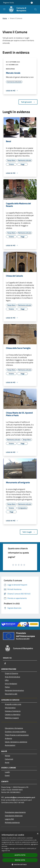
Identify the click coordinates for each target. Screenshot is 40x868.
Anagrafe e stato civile (13, 704)
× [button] (38, 834)
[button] (20, 864)
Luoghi (7, 772)
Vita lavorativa (10, 708)
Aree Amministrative (12, 677)
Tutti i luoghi (29, 532)
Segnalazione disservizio (14, 816)
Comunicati (9, 759)
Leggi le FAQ (9, 819)
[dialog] (20, 850)
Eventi (7, 775)
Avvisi (7, 762)
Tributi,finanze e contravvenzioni (17, 735)
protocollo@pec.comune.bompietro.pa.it (20, 797)
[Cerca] (36, 9)
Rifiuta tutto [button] (20, 860)
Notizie (7, 756)
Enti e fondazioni (11, 684)
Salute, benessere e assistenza (16, 742)
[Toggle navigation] (4, 9)
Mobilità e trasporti (12, 718)
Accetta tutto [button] (20, 855)
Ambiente (8, 738)
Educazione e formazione (14, 728)
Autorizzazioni (10, 745)
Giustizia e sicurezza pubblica (15, 732)
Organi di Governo (11, 673)
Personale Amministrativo (14, 690)
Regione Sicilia (8, 3)
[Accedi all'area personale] (32, 3)
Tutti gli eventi (28, 102)
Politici (7, 687)
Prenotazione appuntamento (15, 812)
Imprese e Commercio (13, 711)
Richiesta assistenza (12, 822)
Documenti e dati (11, 694)
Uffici (7, 680)
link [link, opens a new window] (9, 851)
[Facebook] (5, 663)
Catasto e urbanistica (13, 714)
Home (5, 18)
